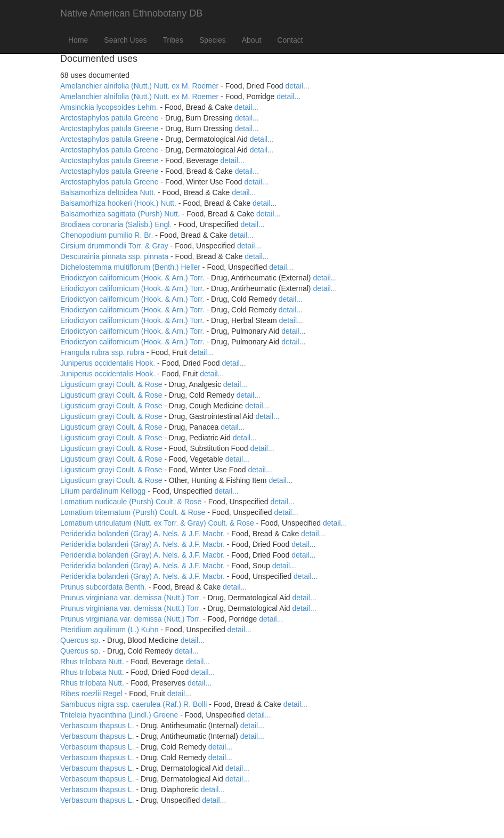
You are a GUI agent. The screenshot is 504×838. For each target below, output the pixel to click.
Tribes (173, 40)
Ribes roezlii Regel (91, 694)
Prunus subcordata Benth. (103, 587)
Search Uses (125, 40)
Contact (290, 40)
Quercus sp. (80, 640)
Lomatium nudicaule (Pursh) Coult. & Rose (131, 502)
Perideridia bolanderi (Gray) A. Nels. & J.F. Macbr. (143, 534)
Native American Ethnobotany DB (131, 13)
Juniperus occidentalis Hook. (108, 363)
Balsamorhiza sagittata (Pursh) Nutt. (120, 214)
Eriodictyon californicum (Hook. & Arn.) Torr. (132, 278)
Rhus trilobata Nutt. (92, 662)
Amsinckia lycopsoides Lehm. (109, 107)
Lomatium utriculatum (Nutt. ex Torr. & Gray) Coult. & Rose (157, 523)
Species (213, 40)
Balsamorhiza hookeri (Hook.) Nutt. (118, 203)
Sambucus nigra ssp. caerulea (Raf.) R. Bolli (133, 704)
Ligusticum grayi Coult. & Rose (111, 384)
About (252, 40)
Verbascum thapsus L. (97, 726)
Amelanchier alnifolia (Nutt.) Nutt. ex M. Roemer (139, 86)
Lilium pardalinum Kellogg (103, 491)
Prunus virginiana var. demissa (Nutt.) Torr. (131, 598)
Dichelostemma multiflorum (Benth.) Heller (130, 267)
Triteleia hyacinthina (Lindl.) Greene (119, 715)
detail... (298, 86)
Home (78, 40)
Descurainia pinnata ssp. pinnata (114, 256)
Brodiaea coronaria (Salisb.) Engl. (116, 224)
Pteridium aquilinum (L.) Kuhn (109, 630)
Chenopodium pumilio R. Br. (107, 235)
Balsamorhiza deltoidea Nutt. (108, 192)
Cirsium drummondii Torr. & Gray (114, 246)
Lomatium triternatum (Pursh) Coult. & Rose (133, 512)
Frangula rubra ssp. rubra (102, 352)
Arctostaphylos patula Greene (109, 118)
